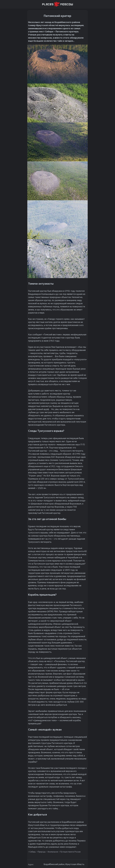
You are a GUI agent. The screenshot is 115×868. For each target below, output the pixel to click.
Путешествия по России (70, 852)
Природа (42, 852)
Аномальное (53, 852)
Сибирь (33, 852)
